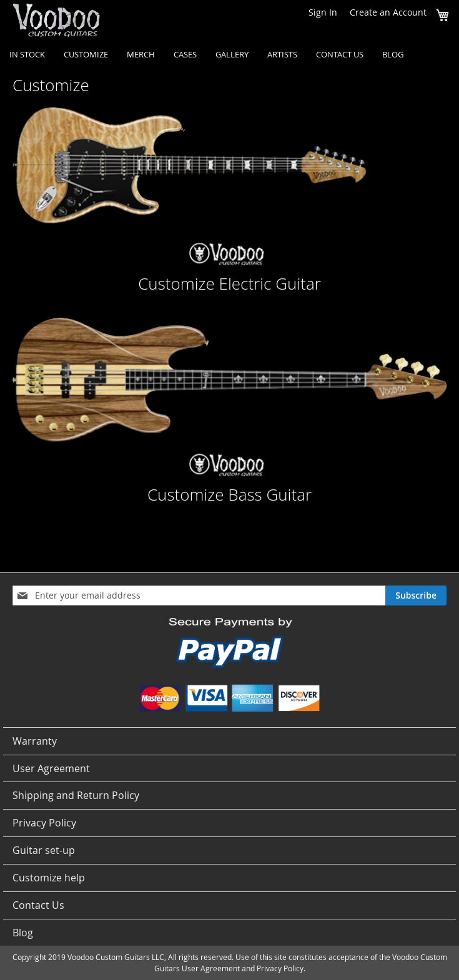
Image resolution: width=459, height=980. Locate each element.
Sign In (323, 12)
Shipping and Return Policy (76, 795)
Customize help (49, 878)
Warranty (35, 741)
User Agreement (51, 768)
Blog (23, 933)
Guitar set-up (44, 850)
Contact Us (38, 905)
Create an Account (388, 12)
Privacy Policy (44, 823)
